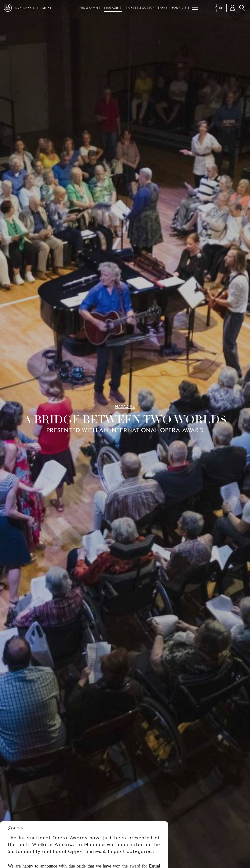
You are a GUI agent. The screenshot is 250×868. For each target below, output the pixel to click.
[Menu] (195, 8)
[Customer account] (232, 8)
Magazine (113, 8)
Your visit (180, 8)
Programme (90, 8)
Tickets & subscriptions (146, 8)
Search (242, 8)
